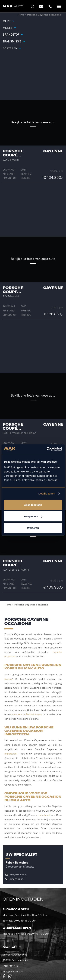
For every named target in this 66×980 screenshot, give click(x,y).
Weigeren (33, 528)
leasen (8, 679)
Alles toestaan (33, 505)
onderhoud (44, 815)
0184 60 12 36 (14, 879)
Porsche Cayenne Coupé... (33, 153)
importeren (10, 754)
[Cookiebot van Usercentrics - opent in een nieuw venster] (47, 449)
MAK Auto (12, 947)
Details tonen (47, 494)
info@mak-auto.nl (16, 875)
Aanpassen (33, 516)
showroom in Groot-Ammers (26, 714)
